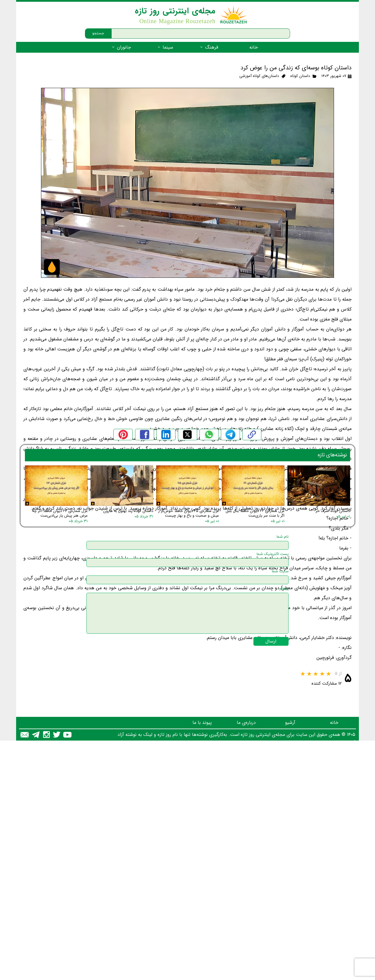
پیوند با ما (202, 955)
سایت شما (280, 842)
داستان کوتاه (300, 76)
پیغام (284, 859)
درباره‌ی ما (246, 955)
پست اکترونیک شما (273, 825)
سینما (168, 47)
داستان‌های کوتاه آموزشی (259, 76)
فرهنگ (212, 47)
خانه (254, 47)
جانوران (124, 47)
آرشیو (290, 955)
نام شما (283, 808)
